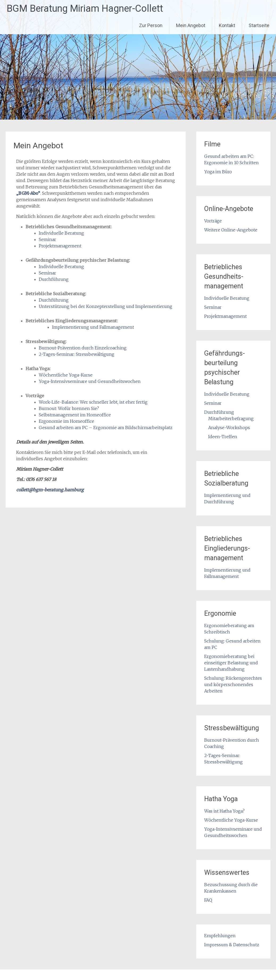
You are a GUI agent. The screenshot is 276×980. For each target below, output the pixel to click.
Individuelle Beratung (61, 233)
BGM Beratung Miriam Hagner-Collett (85, 9)
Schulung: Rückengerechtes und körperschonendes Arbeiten (233, 685)
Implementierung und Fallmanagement (93, 327)
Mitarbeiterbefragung (231, 419)
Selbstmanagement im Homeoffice (75, 415)
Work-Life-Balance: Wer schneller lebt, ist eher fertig (93, 402)
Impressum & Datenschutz (232, 945)
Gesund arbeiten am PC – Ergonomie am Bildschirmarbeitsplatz (106, 428)
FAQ (208, 900)
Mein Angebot (191, 25)
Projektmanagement (60, 246)
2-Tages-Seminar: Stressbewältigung (77, 354)
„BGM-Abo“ (28, 193)
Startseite (259, 25)
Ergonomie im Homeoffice (66, 421)
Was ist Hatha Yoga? (224, 811)
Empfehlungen (220, 936)
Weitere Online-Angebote (231, 230)
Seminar (47, 239)
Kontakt (227, 25)
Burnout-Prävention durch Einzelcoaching (83, 348)
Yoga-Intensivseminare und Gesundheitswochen (90, 381)
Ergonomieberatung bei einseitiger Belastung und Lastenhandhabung (231, 663)
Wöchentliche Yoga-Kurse (66, 375)
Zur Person (151, 25)
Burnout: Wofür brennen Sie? (69, 408)
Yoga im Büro (218, 172)
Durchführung (54, 279)
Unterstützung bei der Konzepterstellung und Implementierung (106, 306)
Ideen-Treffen (223, 437)
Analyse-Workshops (229, 428)
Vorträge (213, 221)
